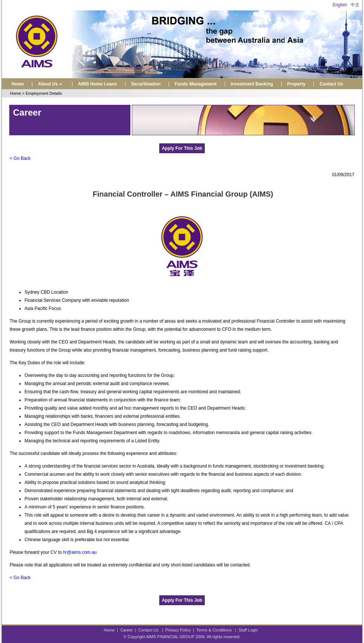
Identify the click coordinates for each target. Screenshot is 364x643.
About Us (51, 84)
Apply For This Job (182, 148)
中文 (355, 5)
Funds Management (196, 84)
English (340, 5)
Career (127, 630)
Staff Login (248, 630)
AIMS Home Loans (97, 84)
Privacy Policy (178, 630)
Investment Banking (252, 84)
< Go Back (20, 158)
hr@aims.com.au (80, 552)
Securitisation (146, 84)
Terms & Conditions (214, 630)
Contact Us (331, 84)
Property (296, 84)
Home (18, 84)
